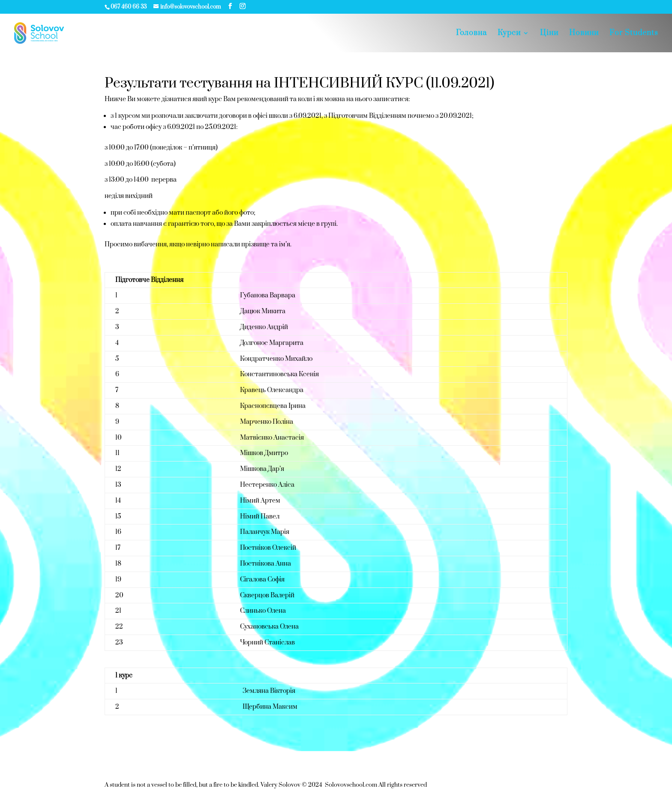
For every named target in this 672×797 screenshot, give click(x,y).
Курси (509, 34)
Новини (584, 34)
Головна (471, 34)
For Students (634, 34)
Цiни (549, 34)
